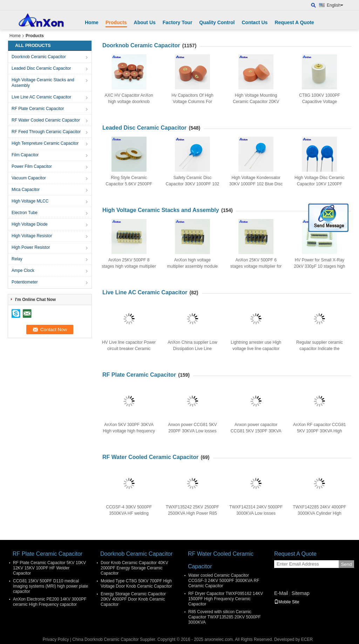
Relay (17, 259)
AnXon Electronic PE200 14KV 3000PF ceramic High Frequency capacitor (50, 602)
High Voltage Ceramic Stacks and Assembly (43, 83)
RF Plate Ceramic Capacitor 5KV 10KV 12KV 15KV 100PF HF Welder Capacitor (49, 568)
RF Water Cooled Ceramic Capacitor (46, 120)
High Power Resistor (31, 247)
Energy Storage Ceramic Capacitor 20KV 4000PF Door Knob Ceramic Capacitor (133, 599)
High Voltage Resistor (32, 236)
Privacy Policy (56, 639)
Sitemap (300, 593)
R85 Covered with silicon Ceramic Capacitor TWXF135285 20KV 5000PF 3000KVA (225, 617)
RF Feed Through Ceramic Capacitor (46, 132)
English (335, 5)
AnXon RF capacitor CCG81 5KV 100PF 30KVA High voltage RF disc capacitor (320, 431)
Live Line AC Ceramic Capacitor (41, 97)
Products (116, 22)
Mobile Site (287, 602)
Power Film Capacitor (32, 166)
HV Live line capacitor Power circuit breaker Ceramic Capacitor (129, 349)
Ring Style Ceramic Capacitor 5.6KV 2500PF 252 (129, 184)
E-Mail (281, 593)
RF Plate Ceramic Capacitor (38, 109)
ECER (307, 639)
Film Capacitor (25, 155)
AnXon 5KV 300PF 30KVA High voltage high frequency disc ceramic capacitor (129, 431)
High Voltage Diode (30, 224)
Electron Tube (25, 213)
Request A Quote (294, 22)
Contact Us (255, 22)
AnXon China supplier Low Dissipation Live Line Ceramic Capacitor (192, 349)
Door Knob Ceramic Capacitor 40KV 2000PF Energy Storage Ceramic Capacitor (134, 568)
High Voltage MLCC (30, 201)
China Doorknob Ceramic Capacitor (105, 639)
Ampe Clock (23, 270)
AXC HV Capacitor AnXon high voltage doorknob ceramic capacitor (129, 102)
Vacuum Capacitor (29, 178)
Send (346, 564)
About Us (145, 22)
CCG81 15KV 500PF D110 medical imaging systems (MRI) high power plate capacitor (50, 586)
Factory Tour (178, 22)
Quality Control (217, 22)
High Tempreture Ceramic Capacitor (45, 143)
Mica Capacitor (26, 190)
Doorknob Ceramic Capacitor (39, 57)
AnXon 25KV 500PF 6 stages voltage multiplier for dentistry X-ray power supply (256, 266)
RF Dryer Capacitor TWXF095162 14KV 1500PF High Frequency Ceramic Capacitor (226, 599)
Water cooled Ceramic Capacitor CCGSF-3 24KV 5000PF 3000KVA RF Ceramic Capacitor (224, 581)
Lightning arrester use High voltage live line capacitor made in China (256, 349)
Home (92, 22)
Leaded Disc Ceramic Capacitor (41, 68)
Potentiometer (25, 282)
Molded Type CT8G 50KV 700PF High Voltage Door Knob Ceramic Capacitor (136, 584)
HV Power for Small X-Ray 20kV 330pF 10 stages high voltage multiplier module (319, 266)
